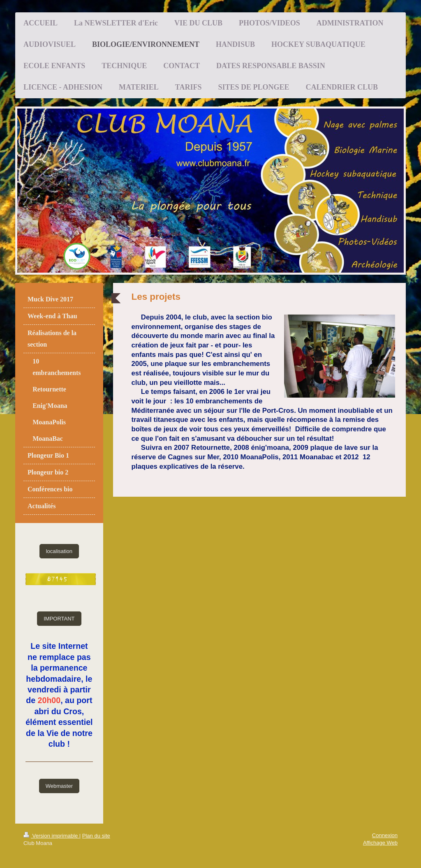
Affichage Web (380, 843)
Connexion (385, 835)
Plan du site (96, 836)
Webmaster (59, 786)
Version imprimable (51, 836)
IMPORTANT (59, 619)
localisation (59, 551)
